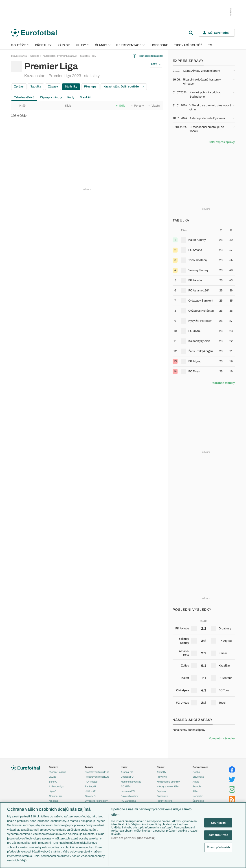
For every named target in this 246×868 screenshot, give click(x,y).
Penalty (137, 106)
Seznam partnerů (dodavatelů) (133, 838)
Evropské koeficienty (96, 801)
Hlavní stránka (19, 56)
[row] (204, 240)
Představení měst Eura (97, 777)
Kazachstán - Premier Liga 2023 (60, 56)
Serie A (53, 782)
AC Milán (126, 786)
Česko (196, 772)
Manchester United (131, 782)
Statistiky (71, 87)
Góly (121, 106)
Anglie (196, 782)
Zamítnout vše (218, 835)
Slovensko (198, 777)
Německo (198, 796)
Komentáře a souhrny (168, 782)
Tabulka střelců (24, 97)
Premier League (57, 772)
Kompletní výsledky (222, 738)
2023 (156, 64)
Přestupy (43, 45)
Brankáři (85, 97)
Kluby (83, 45)
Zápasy (64, 45)
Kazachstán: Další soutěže (124, 87)
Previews (162, 777)
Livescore (159, 45)
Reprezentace (130, 45)
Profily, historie (165, 801)
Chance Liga (56, 796)
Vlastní (154, 106)
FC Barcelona (128, 801)
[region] (123, 835)
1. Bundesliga (56, 786)
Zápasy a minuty (51, 97)
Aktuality (161, 772)
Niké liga (53, 801)
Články (161, 767)
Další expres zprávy (222, 142)
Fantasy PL (91, 786)
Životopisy (162, 796)
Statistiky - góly (88, 56)
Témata (89, 767)
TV (210, 45)
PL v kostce (91, 782)
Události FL (91, 791)
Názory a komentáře (168, 786)
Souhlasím (218, 823)
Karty (71, 97)
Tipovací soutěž (188, 45)
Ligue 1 (53, 791)
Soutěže (20, 45)
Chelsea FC (127, 777)
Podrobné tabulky (223, 383)
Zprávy (19, 87)
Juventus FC (128, 791)
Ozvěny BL (91, 796)
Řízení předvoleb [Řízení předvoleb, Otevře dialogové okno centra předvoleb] (218, 847)
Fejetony (161, 791)
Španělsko (198, 801)
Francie (197, 786)
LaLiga (53, 777)
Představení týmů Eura (97, 772)
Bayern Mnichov (130, 796)
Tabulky (36, 87)
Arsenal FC (127, 772)
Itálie (195, 791)
